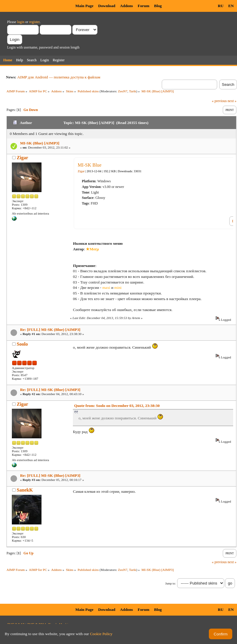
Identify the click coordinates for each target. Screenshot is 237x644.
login (21, 22)
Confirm (221, 634)
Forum (144, 6)
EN (231, 6)
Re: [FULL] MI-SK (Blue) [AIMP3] (50, 330)
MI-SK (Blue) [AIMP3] (40, 143)
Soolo (22, 344)
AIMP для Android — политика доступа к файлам (59, 77)
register (34, 22)
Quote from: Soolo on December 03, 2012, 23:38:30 (117, 406)
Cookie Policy (101, 634)
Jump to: (170, 583)
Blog (158, 6)
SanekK (25, 490)
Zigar (23, 158)
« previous (219, 101)
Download (107, 6)
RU (221, 6)
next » (232, 101)
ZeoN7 (123, 91)
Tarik (133, 91)
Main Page (84, 6)
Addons (126, 6)
